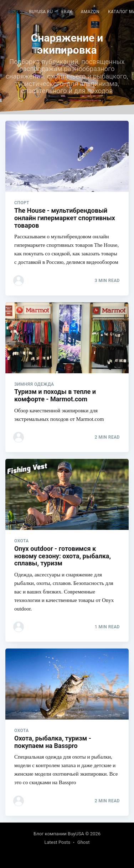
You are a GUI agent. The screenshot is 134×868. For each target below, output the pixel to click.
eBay (67, 12)
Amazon (90, 12)
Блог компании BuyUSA (59, 834)
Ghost (83, 842)
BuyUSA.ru (41, 12)
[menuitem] (41, 12)
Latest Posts (57, 842)
